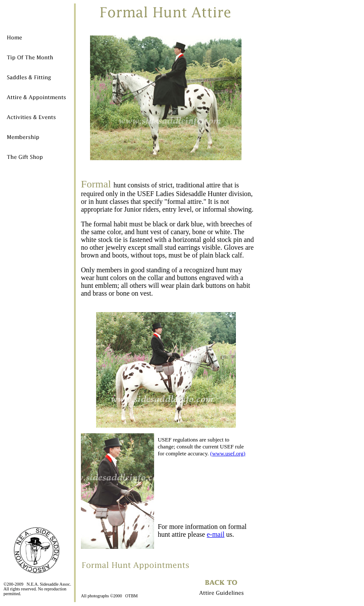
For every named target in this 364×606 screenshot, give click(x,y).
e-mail (216, 534)
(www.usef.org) (228, 453)
